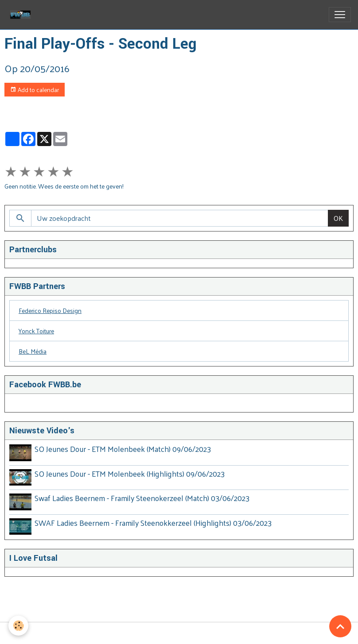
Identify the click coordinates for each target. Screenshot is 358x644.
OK (338, 218)
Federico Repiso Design (50, 310)
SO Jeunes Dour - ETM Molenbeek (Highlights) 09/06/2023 (130, 473)
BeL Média (33, 351)
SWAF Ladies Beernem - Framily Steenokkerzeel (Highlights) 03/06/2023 (154, 521)
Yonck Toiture (36, 331)
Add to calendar (35, 90)
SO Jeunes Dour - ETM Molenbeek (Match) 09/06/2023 (123, 449)
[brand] (22, 15)
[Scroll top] (340, 626)
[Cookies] (19, 626)
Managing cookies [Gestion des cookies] (179, 632)
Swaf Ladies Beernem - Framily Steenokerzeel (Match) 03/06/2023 (142, 497)
